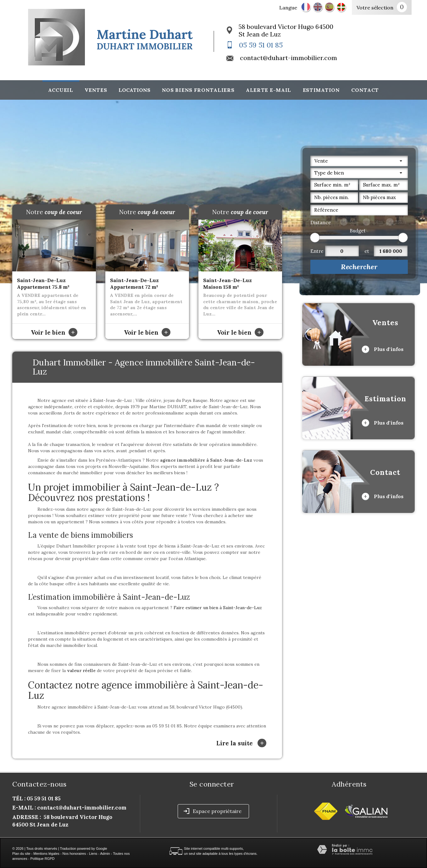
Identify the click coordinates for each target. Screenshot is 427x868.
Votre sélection (375, 8)
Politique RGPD (43, 859)
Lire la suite (241, 743)
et (367, 251)
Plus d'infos (383, 349)
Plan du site (21, 854)
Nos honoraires (74, 854)
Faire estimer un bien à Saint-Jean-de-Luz (218, 608)
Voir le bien (54, 332)
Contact (365, 90)
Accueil (61, 90)
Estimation (321, 90)
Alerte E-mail (269, 90)
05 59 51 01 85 (261, 45)
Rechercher (359, 267)
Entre (317, 251)
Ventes (96, 90)
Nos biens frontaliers (198, 90)
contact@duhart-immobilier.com (288, 58)
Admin (105, 854)
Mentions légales (46, 854)
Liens (93, 854)
